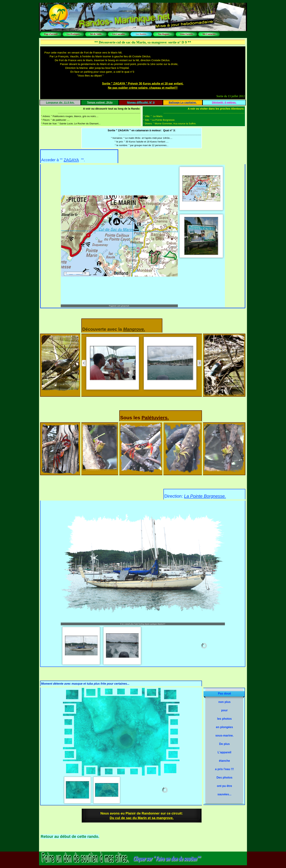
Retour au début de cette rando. (70, 837)
